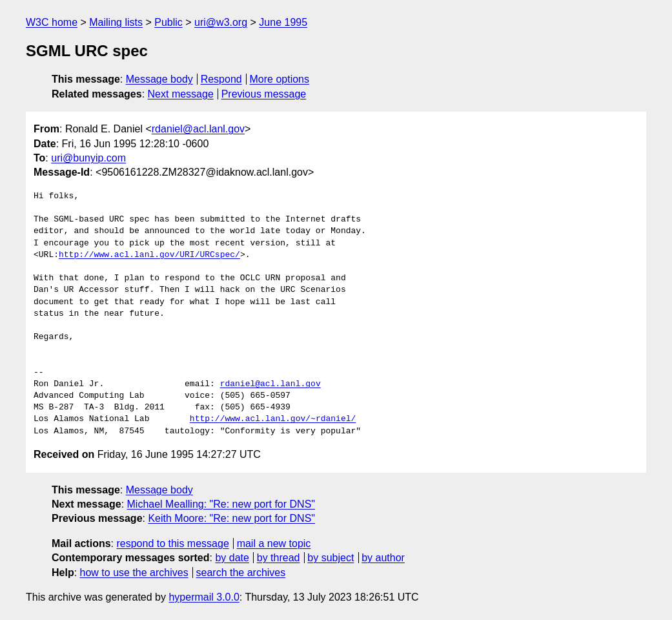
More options (280, 79)
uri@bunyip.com (88, 158)
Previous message (264, 94)
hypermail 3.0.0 (204, 597)
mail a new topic (274, 543)
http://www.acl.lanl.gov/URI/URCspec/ (149, 255)
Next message (181, 94)
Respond (221, 79)
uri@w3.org (221, 22)
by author (383, 558)
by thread (279, 558)
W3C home (52, 22)
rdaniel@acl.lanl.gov (198, 129)
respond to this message (172, 543)
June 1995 (283, 22)
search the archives (241, 573)
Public (168, 22)
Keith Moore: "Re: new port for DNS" (231, 518)
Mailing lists (116, 22)
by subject (331, 558)
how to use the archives (134, 573)
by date (232, 558)
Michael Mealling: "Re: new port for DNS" (221, 504)
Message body (159, 79)
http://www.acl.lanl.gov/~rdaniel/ (273, 419)
